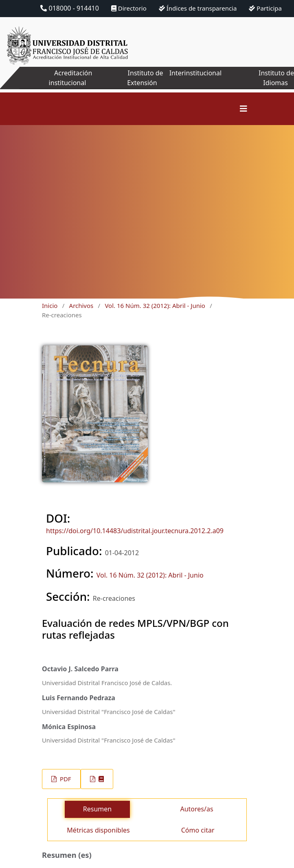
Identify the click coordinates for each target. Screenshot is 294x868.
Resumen (97, 809)
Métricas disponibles (98, 830)
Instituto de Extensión (145, 78)
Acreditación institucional (71, 78)
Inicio (50, 305)
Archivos (81, 305)
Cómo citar (198, 830)
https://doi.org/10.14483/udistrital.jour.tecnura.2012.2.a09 (135, 531)
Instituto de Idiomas (276, 78)
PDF (65, 779)
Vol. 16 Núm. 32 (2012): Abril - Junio (155, 305)
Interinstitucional (195, 73)
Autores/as (196, 809)
